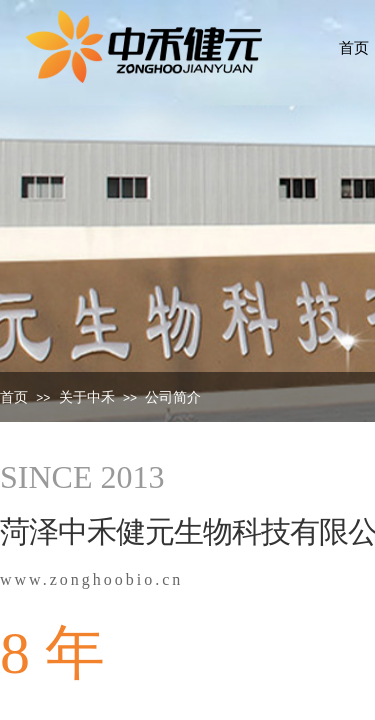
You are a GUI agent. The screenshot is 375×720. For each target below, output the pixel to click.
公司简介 (173, 397)
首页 (14, 397)
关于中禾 (87, 397)
